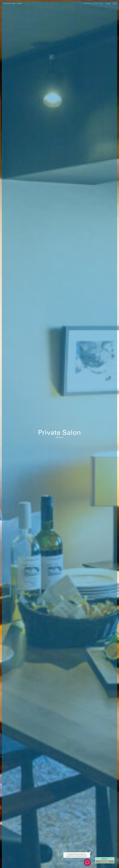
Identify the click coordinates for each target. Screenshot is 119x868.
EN (109, 3)
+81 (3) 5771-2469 (97, 4)
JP (107, 3)
